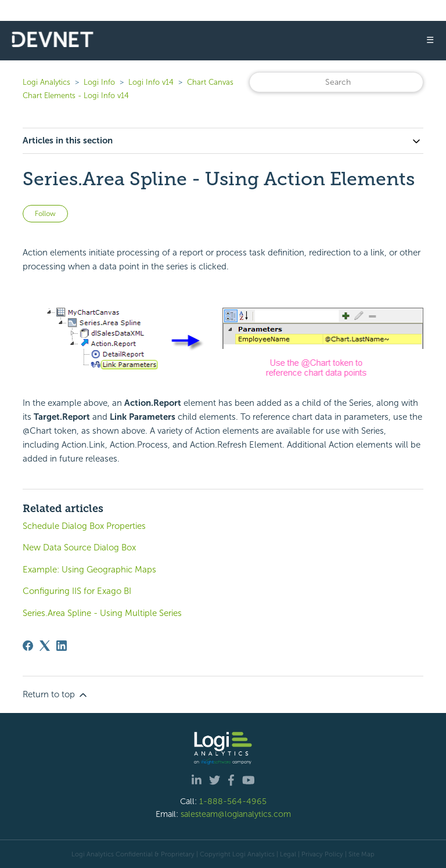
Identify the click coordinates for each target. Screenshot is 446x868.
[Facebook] (28, 646)
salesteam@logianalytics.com (236, 814)
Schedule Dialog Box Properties (84, 526)
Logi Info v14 (151, 82)
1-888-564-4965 (233, 801)
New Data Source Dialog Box (79, 548)
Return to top (56, 695)
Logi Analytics (46, 82)
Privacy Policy (322, 854)
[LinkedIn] (62, 646)
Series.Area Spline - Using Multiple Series (102, 613)
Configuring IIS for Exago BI (77, 591)
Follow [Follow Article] (45, 214)
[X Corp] (45, 646)
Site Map (362, 854)
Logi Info (99, 82)
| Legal (286, 854)
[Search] (336, 82)
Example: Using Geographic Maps (89, 570)
